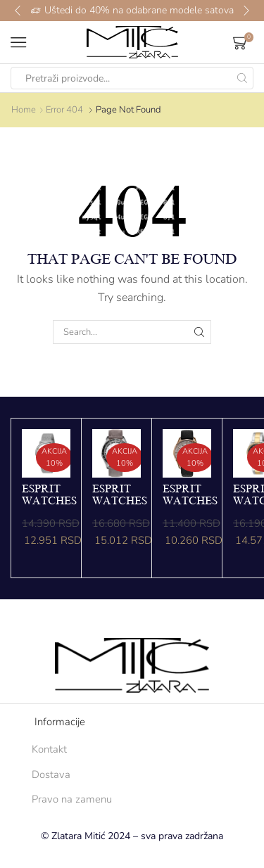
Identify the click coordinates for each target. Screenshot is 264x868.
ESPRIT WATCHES (49, 495)
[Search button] (242, 78)
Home (24, 110)
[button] (18, 11)
